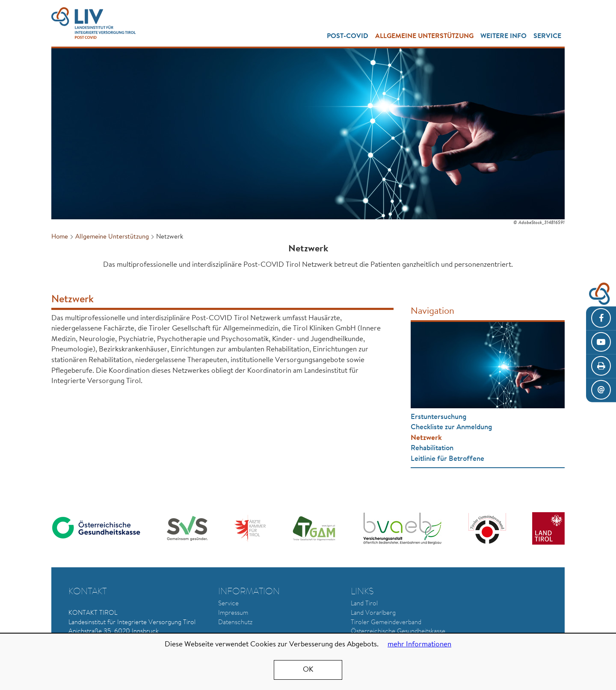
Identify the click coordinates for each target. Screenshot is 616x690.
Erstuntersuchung (438, 417)
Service (547, 36)
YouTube (601, 342)
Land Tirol (364, 604)
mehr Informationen (419, 644)
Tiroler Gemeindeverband (386, 623)
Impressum (233, 613)
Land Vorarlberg (373, 613)
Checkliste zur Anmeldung (451, 427)
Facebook (601, 318)
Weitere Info (503, 36)
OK (308, 670)
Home (60, 237)
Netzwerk (426, 438)
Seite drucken (601, 366)
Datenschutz (235, 623)
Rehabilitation (432, 448)
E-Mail (601, 390)
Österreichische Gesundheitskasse (398, 632)
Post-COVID (348, 36)
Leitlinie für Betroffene (447, 459)
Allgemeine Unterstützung (424, 36)
